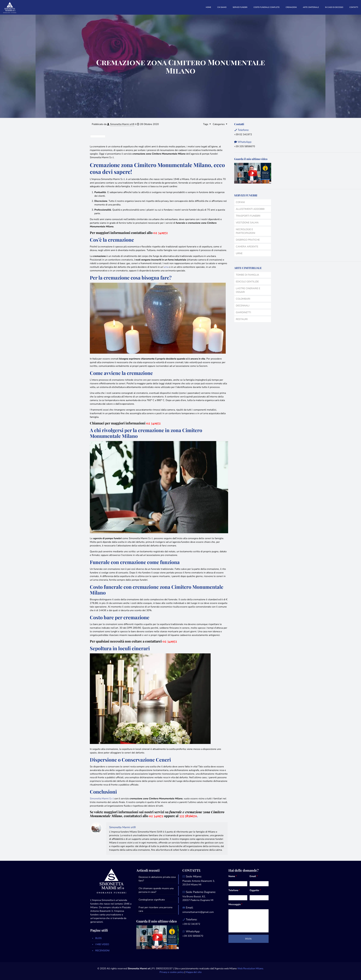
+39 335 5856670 (245, 146)
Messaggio (235, 904)
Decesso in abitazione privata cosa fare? (157, 879)
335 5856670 (188, 816)
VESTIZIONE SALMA (247, 223)
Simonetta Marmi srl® (122, 124)
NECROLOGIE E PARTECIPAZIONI (245, 231)
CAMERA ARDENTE (247, 247)
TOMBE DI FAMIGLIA (247, 275)
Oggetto (255, 890)
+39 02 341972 (243, 134)
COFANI (240, 202)
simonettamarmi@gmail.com (198, 912)
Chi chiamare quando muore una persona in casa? (156, 890)
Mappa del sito (194, 972)
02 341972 (160, 233)
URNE (239, 253)
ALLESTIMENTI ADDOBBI (250, 209)
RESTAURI (242, 319)
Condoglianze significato (152, 900)
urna (166, 267)
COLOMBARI (243, 299)
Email (254, 876)
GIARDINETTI (243, 312)
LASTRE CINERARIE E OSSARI (248, 290)
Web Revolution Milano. (251, 969)
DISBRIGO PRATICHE (248, 240)
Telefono (234, 890)
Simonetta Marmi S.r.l (102, 799)
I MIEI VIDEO (102, 944)
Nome (233, 876)
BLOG (99, 938)
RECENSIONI (102, 951)
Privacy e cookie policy (172, 972)
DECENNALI (243, 306)
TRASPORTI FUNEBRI (248, 216)
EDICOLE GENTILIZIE (247, 282)
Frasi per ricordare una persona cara (155, 909)
